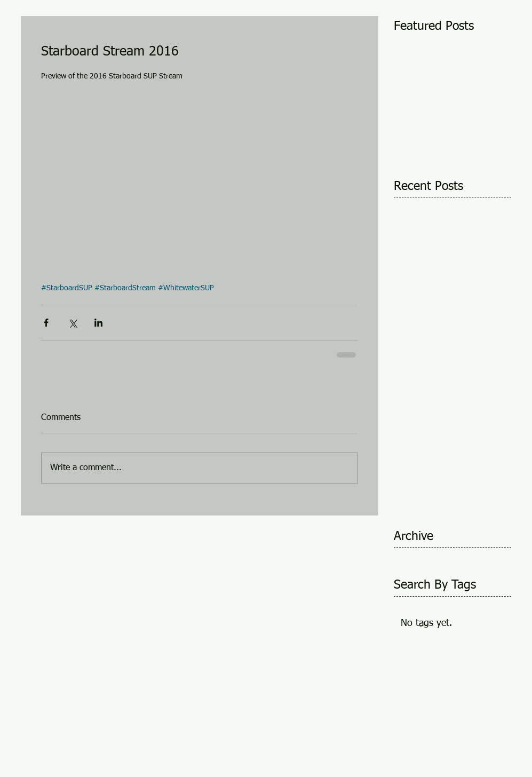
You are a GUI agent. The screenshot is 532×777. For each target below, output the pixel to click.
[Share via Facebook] (46, 323)
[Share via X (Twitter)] (72, 323)
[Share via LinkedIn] (98, 323)
